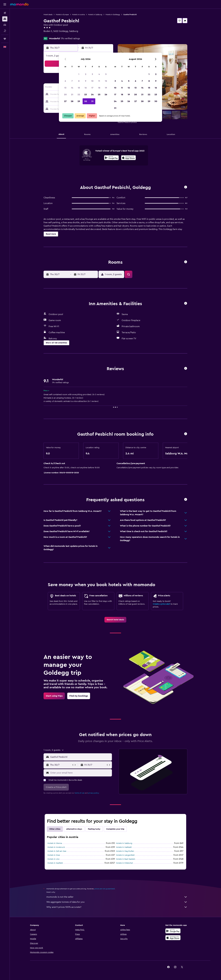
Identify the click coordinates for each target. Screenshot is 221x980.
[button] (5, 4)
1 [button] (79, 74)
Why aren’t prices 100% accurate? (117, 907)
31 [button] (92, 101)
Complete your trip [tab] (115, 829)
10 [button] (92, 81)
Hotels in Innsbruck (56, 847)
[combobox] (80, 757)
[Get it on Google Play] (111, 158)
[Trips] (5, 39)
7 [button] (72, 81)
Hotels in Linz (53, 859)
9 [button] (86, 81)
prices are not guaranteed (105, 889)
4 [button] (99, 74)
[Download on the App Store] (128, 158)
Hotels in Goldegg (113, 15)
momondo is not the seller (117, 897)
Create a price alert (161, 604)
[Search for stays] (5, 19)
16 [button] (86, 88)
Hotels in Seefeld (55, 863)
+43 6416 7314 (51, 35)
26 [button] (106, 95)
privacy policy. (94, 793)
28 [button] (72, 101)
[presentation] (128, 158)
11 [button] (99, 81)
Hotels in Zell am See (57, 851)
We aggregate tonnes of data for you (117, 902)
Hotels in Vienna (55, 843)
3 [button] (92, 74)
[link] (115, 620)
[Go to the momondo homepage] (19, 4)
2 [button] (86, 74)
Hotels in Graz (54, 855)
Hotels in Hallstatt (124, 847)
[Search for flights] (5, 13)
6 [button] (65, 81)
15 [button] (79, 88)
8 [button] (79, 81)
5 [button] (106, 74)
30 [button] (86, 101)
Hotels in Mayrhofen (125, 851)
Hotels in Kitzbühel (124, 863)
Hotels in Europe (62, 15)
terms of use (80, 793)
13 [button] (65, 88)
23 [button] (86, 95)
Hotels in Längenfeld (125, 855)
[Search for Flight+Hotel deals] (5, 31)
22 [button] (79, 95)
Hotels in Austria (78, 15)
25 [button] (99, 95)
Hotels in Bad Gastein (126, 859)
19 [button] (106, 88)
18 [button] (99, 88)
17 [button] (92, 88)
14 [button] (72, 88)
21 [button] (72, 95)
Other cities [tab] (55, 829)
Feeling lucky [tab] (94, 829)
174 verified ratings (70, 39)
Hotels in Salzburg (95, 15)
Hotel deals (48, 15)
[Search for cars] (5, 25)
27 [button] (65, 101)
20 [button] (65, 95)
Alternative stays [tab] (74, 829)
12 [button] (106, 81)
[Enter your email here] (81, 773)
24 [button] (92, 95)
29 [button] (79, 101)
